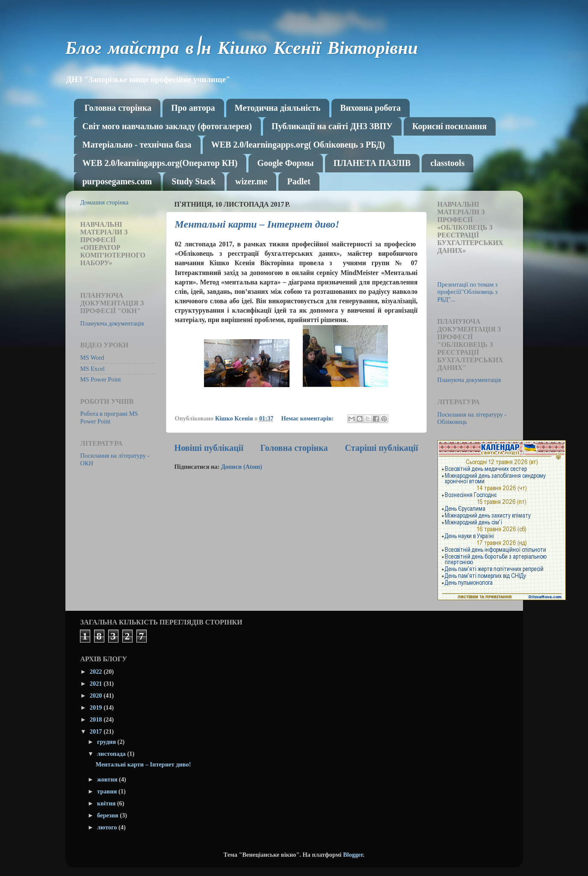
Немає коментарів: (308, 418)
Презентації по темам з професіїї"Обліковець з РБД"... (468, 292)
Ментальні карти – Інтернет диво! (257, 224)
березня (108, 815)
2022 (97, 672)
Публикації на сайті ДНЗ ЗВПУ (332, 126)
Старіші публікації (381, 448)
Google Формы (285, 163)
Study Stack (194, 181)
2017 (97, 731)
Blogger (353, 855)
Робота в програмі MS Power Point (109, 417)
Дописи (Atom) (242, 467)
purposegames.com (117, 181)
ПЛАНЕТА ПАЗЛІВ (372, 163)
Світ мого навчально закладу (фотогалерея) (167, 126)
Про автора (193, 108)
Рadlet (298, 181)
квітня (107, 803)
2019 (97, 707)
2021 (97, 684)
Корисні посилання (449, 126)
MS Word (92, 358)
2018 (97, 719)
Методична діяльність (278, 108)
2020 (97, 695)
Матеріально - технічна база (137, 145)
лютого (108, 827)
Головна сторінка (118, 108)
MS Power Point (101, 379)
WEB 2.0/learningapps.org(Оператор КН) (160, 163)
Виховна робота (370, 108)
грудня (107, 742)
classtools (447, 163)
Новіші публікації (209, 448)
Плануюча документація (112, 323)
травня (108, 791)
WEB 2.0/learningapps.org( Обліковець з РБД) (298, 145)
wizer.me (251, 181)
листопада (112, 754)
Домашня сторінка (105, 202)
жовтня (108, 779)
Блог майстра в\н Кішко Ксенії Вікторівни (242, 50)
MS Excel (93, 369)
